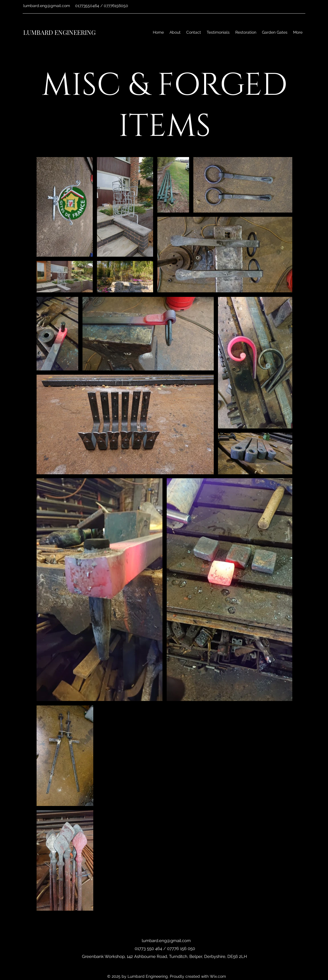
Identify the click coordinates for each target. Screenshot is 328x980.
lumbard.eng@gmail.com (47, 6)
